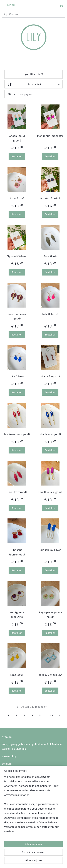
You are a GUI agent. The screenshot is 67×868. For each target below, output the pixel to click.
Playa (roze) (17, 198)
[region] (33, 806)
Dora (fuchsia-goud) (50, 492)
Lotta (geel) (17, 675)
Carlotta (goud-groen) (17, 138)
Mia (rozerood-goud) (17, 434)
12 (51, 715)
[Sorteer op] (33, 84)
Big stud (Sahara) (17, 256)
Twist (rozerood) (17, 492)
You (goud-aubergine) (17, 615)
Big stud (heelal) (50, 198)
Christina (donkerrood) (17, 552)
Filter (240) (34, 74)
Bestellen (17, 156)
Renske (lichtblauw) (50, 675)
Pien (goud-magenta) (50, 136)
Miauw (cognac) (50, 376)
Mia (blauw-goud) (50, 434)
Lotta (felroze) (50, 314)
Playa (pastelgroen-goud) (50, 615)
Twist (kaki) (50, 256)
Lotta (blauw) (17, 376)
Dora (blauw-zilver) (50, 550)
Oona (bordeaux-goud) (17, 316)
